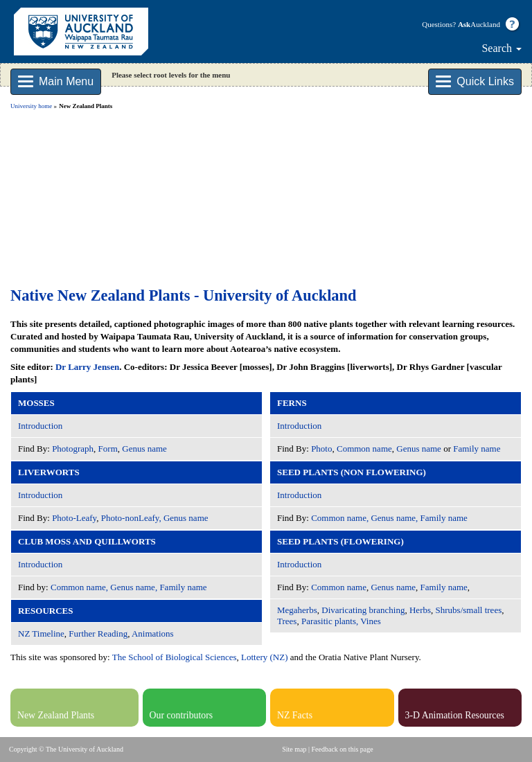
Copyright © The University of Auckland (66, 749)
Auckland (479, 24)
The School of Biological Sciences (175, 657)
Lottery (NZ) (265, 657)
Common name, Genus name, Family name (129, 587)
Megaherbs (297, 610)
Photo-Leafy (74, 518)
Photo (321, 449)
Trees (287, 621)
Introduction (40, 426)
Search (502, 48)
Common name (364, 449)
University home (31, 106)
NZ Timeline (41, 633)
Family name (477, 449)
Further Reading (98, 633)
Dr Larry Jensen (87, 367)
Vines (371, 621)
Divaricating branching (363, 610)
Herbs (420, 610)
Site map (294, 749)
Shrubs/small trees (469, 610)
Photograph (73, 449)
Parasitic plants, (330, 621)
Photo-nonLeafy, (131, 518)
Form (108, 449)
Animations (153, 633)
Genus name (144, 449)
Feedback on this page (343, 749)
